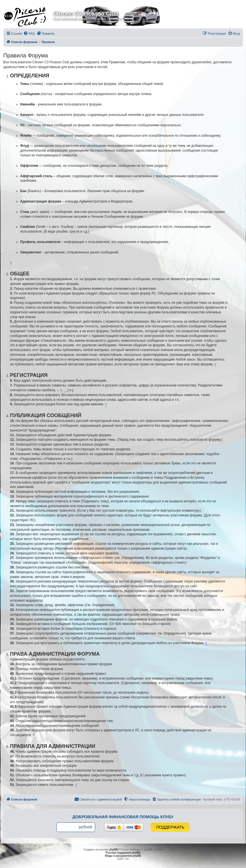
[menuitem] (29, 33)
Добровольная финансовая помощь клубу (123, 817)
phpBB (114, 850)
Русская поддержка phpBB (123, 853)
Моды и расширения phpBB (123, 856)
